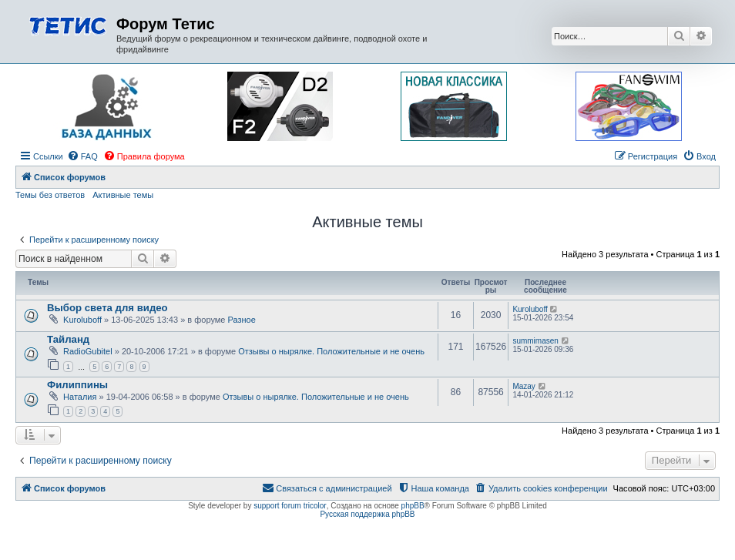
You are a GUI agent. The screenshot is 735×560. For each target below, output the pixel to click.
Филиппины (77, 385)
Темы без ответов (50, 195)
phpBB (413, 506)
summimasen (535, 341)
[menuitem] (82, 156)
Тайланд (68, 339)
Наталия (80, 397)
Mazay (524, 386)
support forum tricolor (290, 506)
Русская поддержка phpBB (367, 514)
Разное (242, 320)
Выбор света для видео (107, 308)
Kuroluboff (82, 320)
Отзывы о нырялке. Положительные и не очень (331, 351)
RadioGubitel (88, 351)
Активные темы (123, 195)
